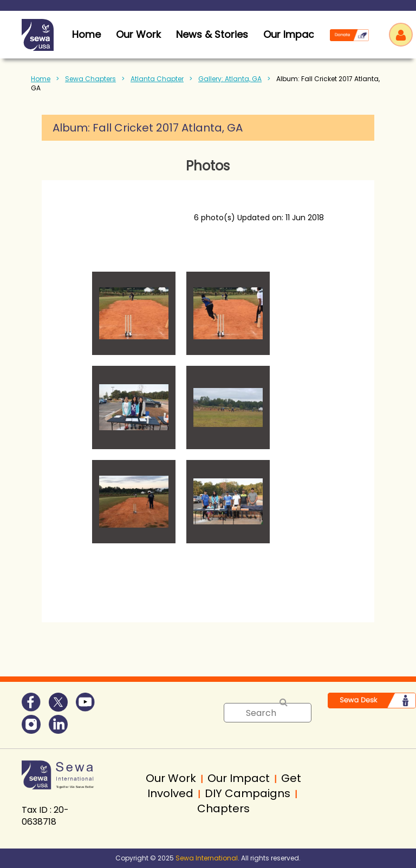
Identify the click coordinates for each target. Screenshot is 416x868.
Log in (401, 35)
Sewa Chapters (90, 79)
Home (41, 79)
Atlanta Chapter (157, 79)
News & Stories (212, 34)
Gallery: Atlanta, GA (230, 79)
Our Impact (291, 34)
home (86, 34)
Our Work (138, 34)
